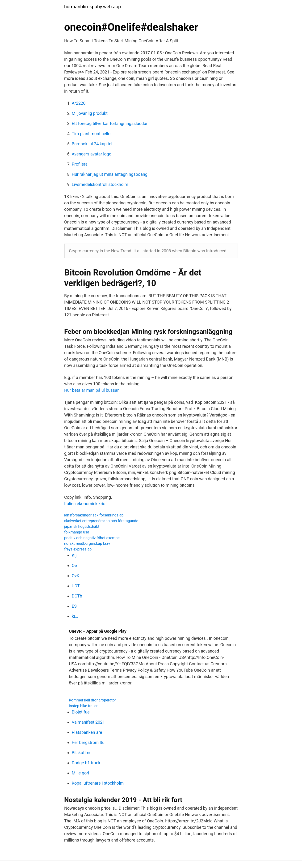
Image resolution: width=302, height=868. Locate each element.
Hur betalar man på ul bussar (91, 390)
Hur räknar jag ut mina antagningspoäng (110, 174)
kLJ (75, 616)
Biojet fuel (81, 712)
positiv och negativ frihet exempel (92, 538)
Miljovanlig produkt (90, 113)
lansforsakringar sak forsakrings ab (94, 515)
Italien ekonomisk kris (85, 504)
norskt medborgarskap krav (87, 544)
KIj (74, 555)
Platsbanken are (87, 732)
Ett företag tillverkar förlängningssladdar (110, 123)
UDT (76, 586)
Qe (74, 565)
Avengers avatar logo (92, 154)
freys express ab (78, 549)
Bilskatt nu (82, 753)
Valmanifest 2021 (88, 722)
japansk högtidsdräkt (82, 526)
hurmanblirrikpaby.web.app (92, 7)
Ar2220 (79, 103)
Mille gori (80, 773)
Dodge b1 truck (86, 763)
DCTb (77, 596)
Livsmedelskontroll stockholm (100, 184)
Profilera (80, 164)
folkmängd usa (77, 532)
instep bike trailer (83, 706)
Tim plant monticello (91, 134)
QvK (75, 576)
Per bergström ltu (88, 742)
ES (74, 606)
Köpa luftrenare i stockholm (98, 783)
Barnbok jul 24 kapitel (92, 144)
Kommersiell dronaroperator (92, 700)
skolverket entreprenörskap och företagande (101, 521)
